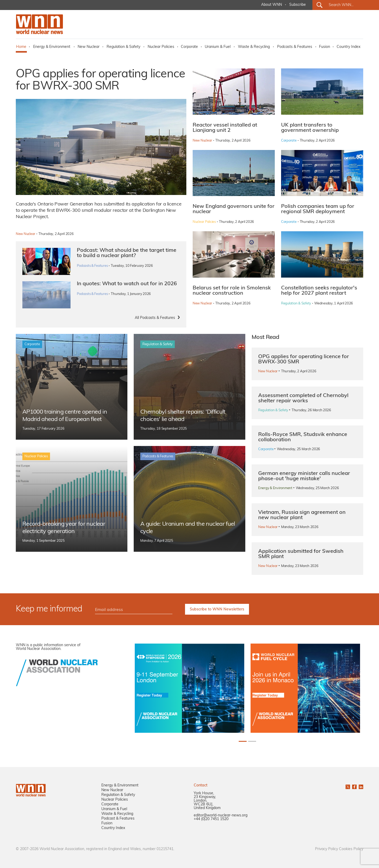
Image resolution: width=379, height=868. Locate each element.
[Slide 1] (243, 741)
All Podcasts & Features (155, 318)
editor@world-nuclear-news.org (221, 816)
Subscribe (298, 5)
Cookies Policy (351, 849)
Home (21, 47)
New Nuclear (89, 47)
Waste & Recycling (254, 47)
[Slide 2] (252, 741)
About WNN (271, 5)
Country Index (348, 47)
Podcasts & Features (295, 47)
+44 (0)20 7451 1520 (211, 819)
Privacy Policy (326, 849)
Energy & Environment (52, 47)
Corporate (189, 47)
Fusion (325, 47)
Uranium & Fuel (218, 47)
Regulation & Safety (123, 47)
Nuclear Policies (161, 47)
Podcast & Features (118, 819)
